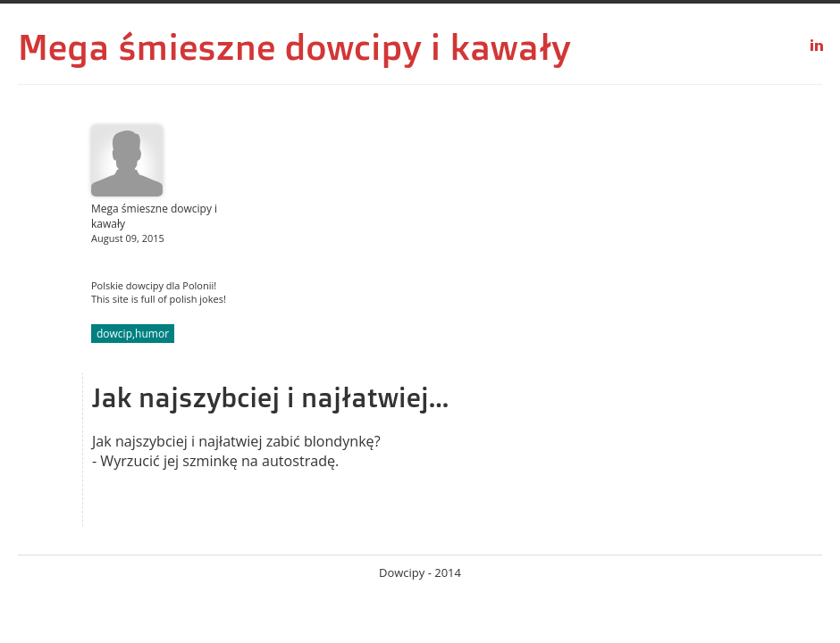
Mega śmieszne (147, 46)
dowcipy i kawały (428, 46)
